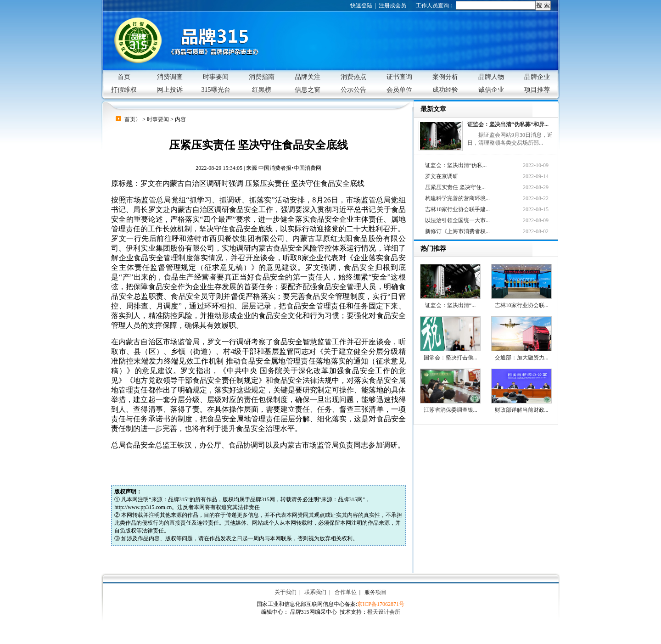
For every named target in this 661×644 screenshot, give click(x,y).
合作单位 (346, 592)
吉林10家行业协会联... (521, 286)
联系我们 (315, 592)
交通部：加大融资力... (521, 339)
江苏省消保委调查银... (450, 391)
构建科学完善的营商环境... (457, 198)
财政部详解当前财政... (521, 391)
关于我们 (286, 592)
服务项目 (375, 592)
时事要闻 (158, 119)
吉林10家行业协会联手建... (457, 209)
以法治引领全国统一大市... (457, 220)
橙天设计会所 (384, 612)
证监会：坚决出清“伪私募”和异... (508, 124)
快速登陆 (361, 6)
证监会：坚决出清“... (450, 286)
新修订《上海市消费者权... (457, 231)
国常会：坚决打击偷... (450, 339)
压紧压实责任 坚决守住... (455, 187)
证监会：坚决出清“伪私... (456, 165)
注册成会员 (392, 6)
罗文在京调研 (442, 176)
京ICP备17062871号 (381, 604)
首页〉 (133, 119)
